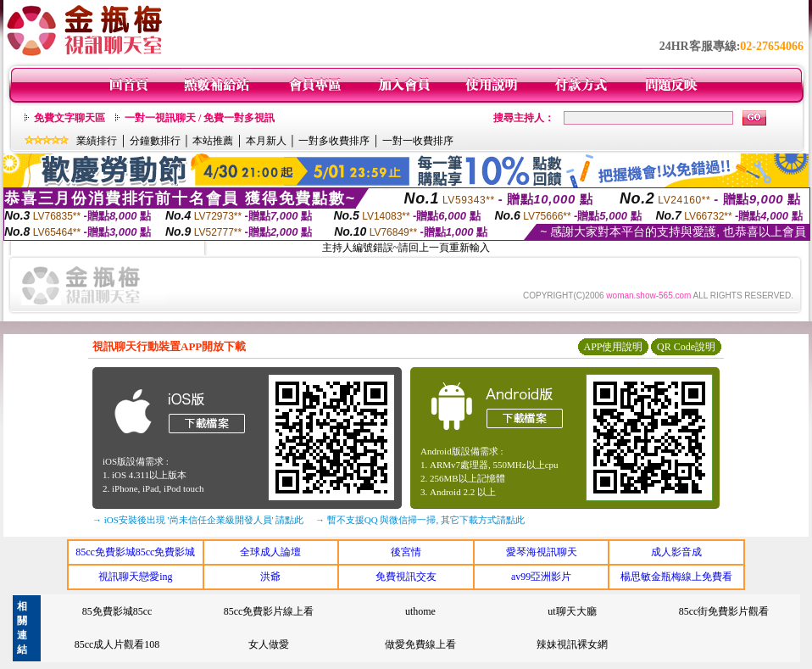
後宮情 (406, 552)
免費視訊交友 (406, 577)
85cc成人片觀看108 (117, 644)
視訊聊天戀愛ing (135, 577)
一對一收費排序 (418, 141)
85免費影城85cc (117, 611)
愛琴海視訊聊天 (542, 552)
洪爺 (270, 577)
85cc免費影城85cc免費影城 (135, 552)
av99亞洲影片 (541, 577)
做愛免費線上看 (420, 644)
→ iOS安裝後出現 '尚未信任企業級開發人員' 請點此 (198, 520)
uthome (420, 611)
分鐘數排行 (155, 141)
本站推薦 (213, 141)
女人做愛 (269, 644)
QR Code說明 (686, 347)
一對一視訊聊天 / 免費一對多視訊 (200, 118)
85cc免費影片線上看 (269, 611)
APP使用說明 (613, 347)
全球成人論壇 (270, 552)
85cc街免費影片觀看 (724, 611)
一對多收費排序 (334, 141)
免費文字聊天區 (70, 118)
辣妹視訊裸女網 (572, 644)
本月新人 (266, 141)
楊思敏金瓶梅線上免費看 (676, 577)
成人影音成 (676, 552)
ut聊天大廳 (572, 611)
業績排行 (97, 141)
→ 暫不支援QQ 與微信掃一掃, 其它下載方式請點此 (420, 520)
